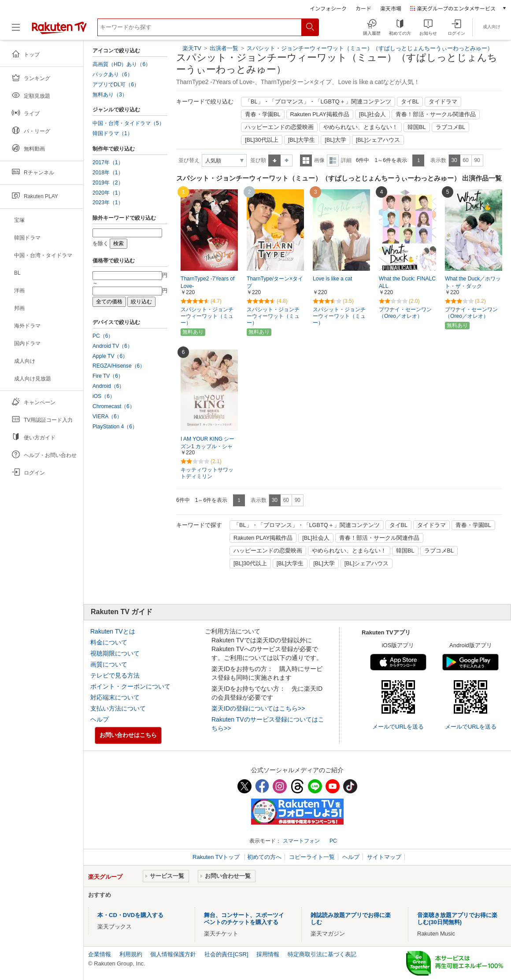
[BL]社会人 (373, 114)
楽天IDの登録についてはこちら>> (258, 708)
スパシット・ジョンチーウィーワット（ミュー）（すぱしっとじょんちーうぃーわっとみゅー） (370, 48)
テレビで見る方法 (115, 675)
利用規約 (131, 954)
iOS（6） (104, 396)
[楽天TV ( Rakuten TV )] (59, 31)
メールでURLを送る (398, 727)
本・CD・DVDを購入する (130, 915)
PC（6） (103, 336)
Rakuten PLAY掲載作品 (320, 114)
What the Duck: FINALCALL (407, 282)
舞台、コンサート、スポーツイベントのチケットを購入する (244, 919)
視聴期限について (115, 653)
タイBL (410, 102)
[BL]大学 (335, 140)
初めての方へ (264, 857)
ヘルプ (100, 719)
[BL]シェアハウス (378, 140)
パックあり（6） (113, 74)
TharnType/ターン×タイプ (275, 282)
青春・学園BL (263, 114)
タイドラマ (443, 102)
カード (363, 8)
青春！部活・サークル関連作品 (436, 114)
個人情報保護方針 (173, 954)
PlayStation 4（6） (115, 427)
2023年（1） (108, 203)
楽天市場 (391, 8)
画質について (109, 664)
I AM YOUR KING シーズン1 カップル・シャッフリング (207, 446)
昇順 (274, 160)
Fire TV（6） (108, 376)
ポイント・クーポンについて (130, 686)
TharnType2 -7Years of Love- (207, 282)
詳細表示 (333, 160)
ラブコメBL (451, 127)
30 (454, 160)
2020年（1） (108, 193)
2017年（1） (108, 162)
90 (477, 160)
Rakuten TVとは (113, 631)
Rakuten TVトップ (217, 857)
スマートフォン (301, 841)
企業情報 (100, 954)
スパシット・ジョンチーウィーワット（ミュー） (207, 316)
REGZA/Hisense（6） (119, 366)
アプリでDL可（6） (116, 85)
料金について (109, 642)
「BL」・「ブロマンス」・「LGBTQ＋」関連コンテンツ (318, 102)
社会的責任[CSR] (226, 954)
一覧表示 (306, 160)
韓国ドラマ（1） (113, 133)
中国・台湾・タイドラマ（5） (128, 123)
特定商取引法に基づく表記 (322, 954)
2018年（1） (108, 173)
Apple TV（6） (110, 356)
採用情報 (268, 954)
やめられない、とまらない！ (361, 127)
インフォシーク (328, 8)
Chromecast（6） (114, 406)
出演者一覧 (224, 48)
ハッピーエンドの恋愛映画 (279, 127)
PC (333, 841)
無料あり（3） (110, 95)
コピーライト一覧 (312, 857)
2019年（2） (108, 183)
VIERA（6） (107, 416)
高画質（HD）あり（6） (122, 64)
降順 (287, 160)
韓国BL (417, 127)
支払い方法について (118, 708)
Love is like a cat (332, 279)
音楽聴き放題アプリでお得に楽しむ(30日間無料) (457, 919)
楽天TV (192, 48)
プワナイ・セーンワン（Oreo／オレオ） (405, 313)
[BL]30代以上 (262, 140)
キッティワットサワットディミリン (207, 473)
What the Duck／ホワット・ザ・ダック (473, 282)
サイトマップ (384, 857)
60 (465, 160)
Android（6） (108, 386)
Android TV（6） (113, 346)
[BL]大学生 (302, 140)
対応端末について (115, 697)
